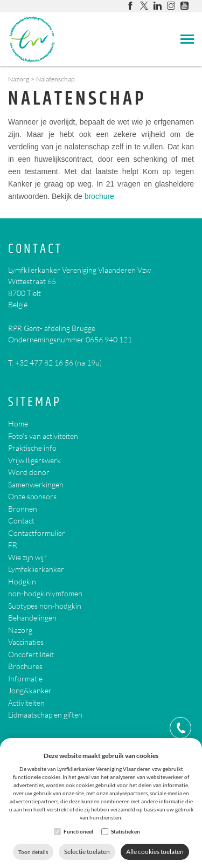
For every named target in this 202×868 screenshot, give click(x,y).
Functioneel (78, 831)
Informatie (25, 678)
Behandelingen (32, 618)
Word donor (29, 472)
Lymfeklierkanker (36, 569)
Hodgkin (22, 581)
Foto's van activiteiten (43, 436)
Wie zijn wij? (27, 557)
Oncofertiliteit (31, 654)
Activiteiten (26, 703)
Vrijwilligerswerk (34, 460)
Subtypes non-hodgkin (45, 606)
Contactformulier (37, 533)
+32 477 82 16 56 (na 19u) (58, 363)
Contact (35, 249)
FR (13, 545)
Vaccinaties (26, 642)
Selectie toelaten (87, 852)
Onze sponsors (32, 496)
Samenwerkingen (36, 484)
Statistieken (126, 831)
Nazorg (19, 79)
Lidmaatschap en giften (45, 715)
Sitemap (35, 402)
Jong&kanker (30, 690)
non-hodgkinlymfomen (45, 593)
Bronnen (23, 509)
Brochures (25, 666)
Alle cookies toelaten (155, 852)
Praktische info (32, 448)
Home (18, 423)
